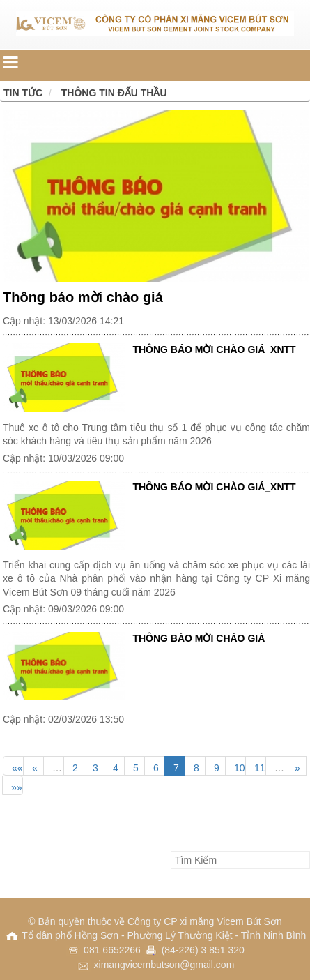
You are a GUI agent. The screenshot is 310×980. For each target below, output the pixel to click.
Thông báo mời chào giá (83, 297)
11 (260, 768)
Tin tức (23, 93)
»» (17, 787)
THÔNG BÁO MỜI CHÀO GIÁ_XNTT (214, 349)
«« (17, 768)
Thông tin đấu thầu (114, 93)
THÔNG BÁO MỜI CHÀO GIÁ (199, 638)
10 (240, 768)
